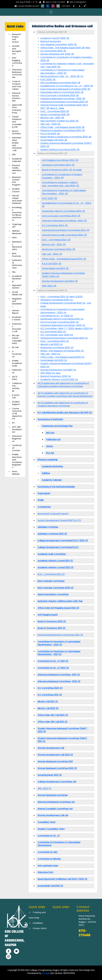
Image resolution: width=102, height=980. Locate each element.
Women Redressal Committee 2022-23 (57, 768)
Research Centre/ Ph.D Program (17, 181)
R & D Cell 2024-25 (52, 264)
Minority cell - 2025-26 (52, 118)
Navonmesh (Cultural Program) (53, 514)
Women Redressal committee (53, 795)
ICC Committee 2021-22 (50, 695)
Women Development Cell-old (53, 815)
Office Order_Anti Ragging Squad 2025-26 (62, 127)
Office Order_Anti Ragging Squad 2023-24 (62, 357)
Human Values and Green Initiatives (17, 200)
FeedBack (38, 923)
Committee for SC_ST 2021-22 (53, 661)
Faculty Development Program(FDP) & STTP (59, 520)
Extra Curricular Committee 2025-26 (59, 95)
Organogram (17, 226)
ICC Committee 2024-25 (55, 225)
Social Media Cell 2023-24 (54, 360)
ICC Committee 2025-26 (53, 51)
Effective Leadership (48, 460)
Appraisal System (17, 287)
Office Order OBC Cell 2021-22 (52, 722)
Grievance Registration (17, 439)
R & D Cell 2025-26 (50, 134)
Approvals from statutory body (17, 109)
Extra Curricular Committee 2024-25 (61, 216)
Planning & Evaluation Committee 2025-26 (62, 130)
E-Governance (17, 354)
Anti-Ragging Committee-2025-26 (59, 44)
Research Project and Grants (17, 38)
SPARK (41, 500)
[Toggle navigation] (51, 12)
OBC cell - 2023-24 (50, 354)
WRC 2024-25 (49, 286)
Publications (17, 371)
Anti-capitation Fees (48, 866)
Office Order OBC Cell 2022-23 (53, 715)
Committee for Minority (49, 859)
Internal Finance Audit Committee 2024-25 (64, 235)
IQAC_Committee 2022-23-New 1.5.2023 (61, 297)
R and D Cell (16, 396)
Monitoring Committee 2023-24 (57, 348)
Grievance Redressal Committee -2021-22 (59, 675)
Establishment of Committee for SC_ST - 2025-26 (67, 86)
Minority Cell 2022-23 (48, 708)
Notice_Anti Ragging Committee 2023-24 (62, 351)
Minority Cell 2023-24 (51, 344)
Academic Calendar (17, 160)
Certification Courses (17, 448)
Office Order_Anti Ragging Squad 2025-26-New (65, 48)
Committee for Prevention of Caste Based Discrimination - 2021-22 (59, 653)
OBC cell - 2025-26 (50, 124)
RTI (13, 423)
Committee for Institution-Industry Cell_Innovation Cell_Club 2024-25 (60, 184)
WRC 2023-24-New (50, 373)
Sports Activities (16, 132)
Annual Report (15, 312)
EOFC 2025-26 (48, 80)
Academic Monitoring (17, 279)
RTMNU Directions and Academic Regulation (17, 461)
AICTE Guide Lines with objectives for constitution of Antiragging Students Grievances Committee (63, 385)
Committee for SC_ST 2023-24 (57, 316)
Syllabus (46, 473)
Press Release (16, 473)
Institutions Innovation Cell (17, 328)
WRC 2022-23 (44, 788)
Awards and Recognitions (17, 50)
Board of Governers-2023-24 (56, 376)
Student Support (16, 403)
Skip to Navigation (78, 2)
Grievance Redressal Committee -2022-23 (59, 681)
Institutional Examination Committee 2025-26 (64, 102)
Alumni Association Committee (53, 594)
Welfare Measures (17, 232)
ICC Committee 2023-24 (53, 332)
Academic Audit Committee (52, 554)
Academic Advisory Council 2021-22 (55, 561)
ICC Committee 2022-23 (50, 688)
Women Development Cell (51, 748)
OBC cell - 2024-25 (52, 254)
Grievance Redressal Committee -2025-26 (63, 99)
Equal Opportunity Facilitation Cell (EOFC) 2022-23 (62, 879)
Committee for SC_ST (49, 836)
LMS (14, 155)
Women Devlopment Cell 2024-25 (60, 281)
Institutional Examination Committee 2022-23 (60, 635)
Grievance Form (45, 872)
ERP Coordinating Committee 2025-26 (60, 83)
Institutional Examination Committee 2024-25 (66, 230)
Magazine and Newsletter (17, 303)
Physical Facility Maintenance (17, 169)
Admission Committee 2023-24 (57, 300)
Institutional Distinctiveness (17, 264)
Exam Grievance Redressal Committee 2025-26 (65, 89)
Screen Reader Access (29, 6)
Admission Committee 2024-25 (58, 165)
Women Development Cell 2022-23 (55, 755)
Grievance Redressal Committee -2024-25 (64, 221)
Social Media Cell (17, 293)
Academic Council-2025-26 (55, 38)
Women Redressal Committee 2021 (55, 761)
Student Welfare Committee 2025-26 (60, 150)
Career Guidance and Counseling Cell (17, 122)
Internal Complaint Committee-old (55, 809)
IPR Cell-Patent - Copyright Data (17, 339)
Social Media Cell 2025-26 (54, 140)
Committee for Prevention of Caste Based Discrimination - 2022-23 (59, 643)
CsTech (46, 973)
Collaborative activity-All (17, 387)
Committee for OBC (48, 852)
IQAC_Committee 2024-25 (56, 240)
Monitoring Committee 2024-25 (58, 249)
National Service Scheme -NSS (17, 97)
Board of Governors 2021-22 (51, 628)
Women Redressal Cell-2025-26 (57, 54)
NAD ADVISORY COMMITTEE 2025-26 (59, 121)
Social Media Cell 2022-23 (50, 886)
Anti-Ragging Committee (17, 62)
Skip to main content (55, 2)
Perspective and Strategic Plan (57, 426)
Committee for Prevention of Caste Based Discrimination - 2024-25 (64, 192)
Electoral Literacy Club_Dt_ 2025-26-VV (62, 76)
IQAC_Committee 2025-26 (55, 111)
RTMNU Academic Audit (17, 363)
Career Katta (40, 928)
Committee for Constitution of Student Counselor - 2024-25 (62, 176)
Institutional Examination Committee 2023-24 (64, 338)
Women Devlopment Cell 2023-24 (58, 370)
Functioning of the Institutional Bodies (56, 487)
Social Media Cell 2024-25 (55, 268)
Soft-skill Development (17, 430)
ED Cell (15, 347)
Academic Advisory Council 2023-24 (59, 379)
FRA (14, 272)
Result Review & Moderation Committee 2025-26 (66, 137)
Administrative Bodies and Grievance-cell (17, 144)
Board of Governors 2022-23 (52, 621)
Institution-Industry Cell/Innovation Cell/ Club (60, 601)
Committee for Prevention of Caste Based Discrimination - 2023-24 (62, 311)
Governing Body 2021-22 (50, 775)
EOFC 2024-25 (49, 198)
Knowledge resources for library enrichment (17, 214)
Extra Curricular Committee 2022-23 (55, 588)
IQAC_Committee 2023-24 (55, 341)
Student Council (16, 190)
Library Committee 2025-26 (55, 115)
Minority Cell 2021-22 (48, 702)
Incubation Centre (17, 318)
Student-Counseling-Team (51, 829)
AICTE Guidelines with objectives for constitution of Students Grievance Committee (63, 404)
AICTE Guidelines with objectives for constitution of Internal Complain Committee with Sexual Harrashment (65, 395)
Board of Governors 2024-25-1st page (62, 170)
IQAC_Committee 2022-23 (51, 574)
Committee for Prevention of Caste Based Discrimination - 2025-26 (62, 72)
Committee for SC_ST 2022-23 (53, 668)
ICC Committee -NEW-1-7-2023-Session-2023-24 (66, 328)
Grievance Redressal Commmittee (17, 74)
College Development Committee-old (57, 782)
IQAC (14, 238)
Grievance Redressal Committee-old (56, 802)
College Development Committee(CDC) (58, 547)
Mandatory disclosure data (17, 246)
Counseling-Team (47, 822)
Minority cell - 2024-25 (54, 245)
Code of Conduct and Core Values (17, 85)
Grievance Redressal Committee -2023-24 (63, 325)
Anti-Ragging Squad (48, 615)
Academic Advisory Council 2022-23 (55, 567)
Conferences (44, 507)
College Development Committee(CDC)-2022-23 (63, 541)
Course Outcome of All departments (17, 414)
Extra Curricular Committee (51, 581)
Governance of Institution (50, 419)
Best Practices (17, 255)
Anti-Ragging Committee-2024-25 (60, 160)
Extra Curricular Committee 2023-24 (59, 322)
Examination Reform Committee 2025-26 (62, 92)
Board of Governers (51, 41)
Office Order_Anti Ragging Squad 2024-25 (64, 259)
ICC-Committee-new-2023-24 (57, 335)
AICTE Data (15, 378)
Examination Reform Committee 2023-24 (62, 319)
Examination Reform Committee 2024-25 (63, 211)
